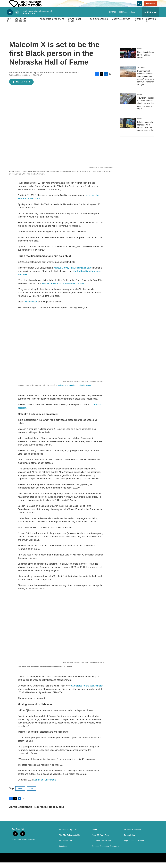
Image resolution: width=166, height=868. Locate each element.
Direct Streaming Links (68, 835)
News (20, 794)
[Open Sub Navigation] (42, 29)
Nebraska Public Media (45, 785)
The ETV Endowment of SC (70, 841)
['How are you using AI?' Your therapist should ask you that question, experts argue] (128, 104)
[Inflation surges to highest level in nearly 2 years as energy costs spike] (128, 128)
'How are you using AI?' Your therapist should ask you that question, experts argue (146, 109)
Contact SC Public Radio (101, 846)
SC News (141, 73)
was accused (31, 307)
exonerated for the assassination (87, 691)
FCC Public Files (66, 846)
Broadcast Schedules (20, 26)
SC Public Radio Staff (133, 835)
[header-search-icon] (141, 7)
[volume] (17, 18)
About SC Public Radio (100, 841)
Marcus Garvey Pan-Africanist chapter (73, 273)
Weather (139, 26)
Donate (153, 6)
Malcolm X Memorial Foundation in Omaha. (63, 289)
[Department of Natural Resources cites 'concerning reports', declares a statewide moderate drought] (128, 77)
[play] (10, 18)
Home (9, 26)
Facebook (63, 852)
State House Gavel (75, 26)
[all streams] (151, 18)
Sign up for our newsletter (134, 846)
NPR (31, 794)
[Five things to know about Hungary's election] (128, 58)
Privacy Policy (130, 841)
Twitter (94, 835)
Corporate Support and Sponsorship (106, 852)
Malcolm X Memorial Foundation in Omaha (74, 391)
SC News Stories (99, 25)
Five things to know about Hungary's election (146, 60)
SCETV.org (151, 26)
